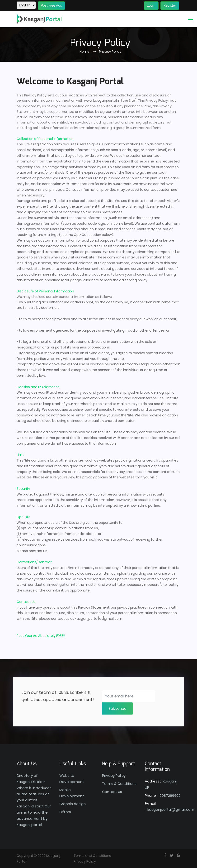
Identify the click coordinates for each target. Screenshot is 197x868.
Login (151, 5)
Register (170, 5)
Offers (65, 812)
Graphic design (73, 804)
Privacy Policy (110, 52)
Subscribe (117, 708)
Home (85, 52)
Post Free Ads (51, 5)
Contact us (112, 792)
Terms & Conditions (119, 784)
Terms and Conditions (92, 856)
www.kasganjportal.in (102, 100)
